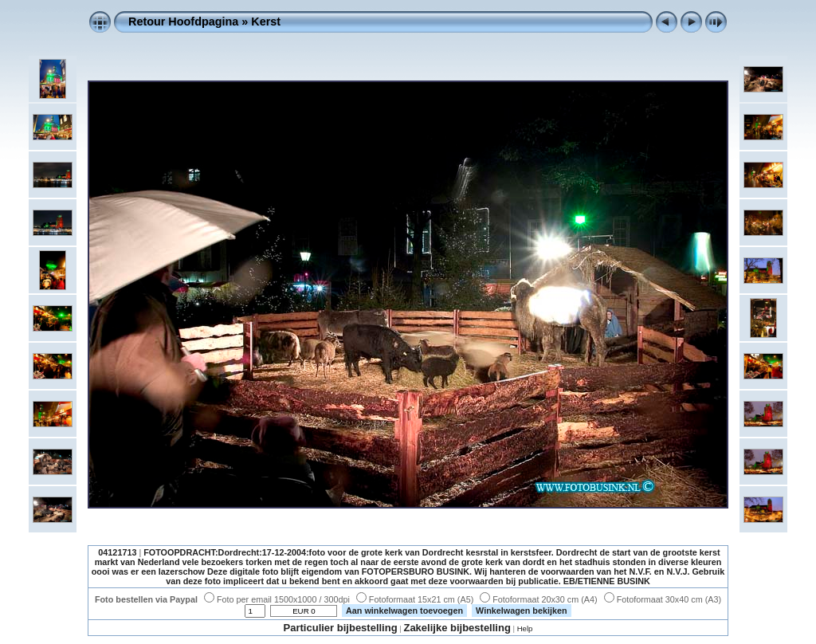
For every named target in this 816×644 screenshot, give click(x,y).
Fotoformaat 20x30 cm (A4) (538, 599)
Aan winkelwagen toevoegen (404, 611)
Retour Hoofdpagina (183, 22)
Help (525, 628)
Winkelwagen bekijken (522, 611)
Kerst (266, 22)
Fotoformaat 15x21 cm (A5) (415, 599)
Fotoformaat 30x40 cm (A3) (663, 599)
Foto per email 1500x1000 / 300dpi (277, 599)
